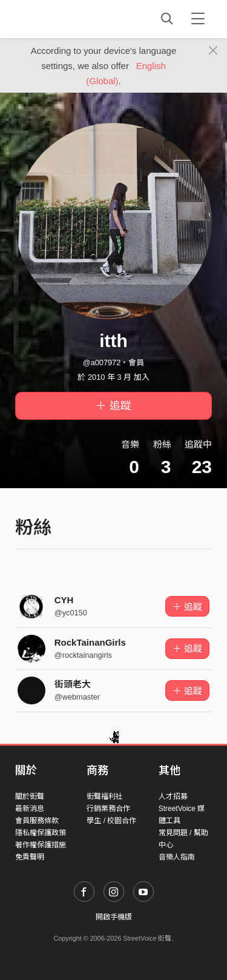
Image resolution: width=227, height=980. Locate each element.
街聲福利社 (105, 796)
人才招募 (173, 796)
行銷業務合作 (108, 809)
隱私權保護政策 (41, 833)
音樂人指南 (177, 857)
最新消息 (30, 809)
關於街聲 (30, 796)
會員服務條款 (37, 821)
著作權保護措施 (41, 845)
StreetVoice (65, 19)
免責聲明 (30, 857)
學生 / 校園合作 (111, 821)
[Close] (213, 51)
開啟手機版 (114, 917)
